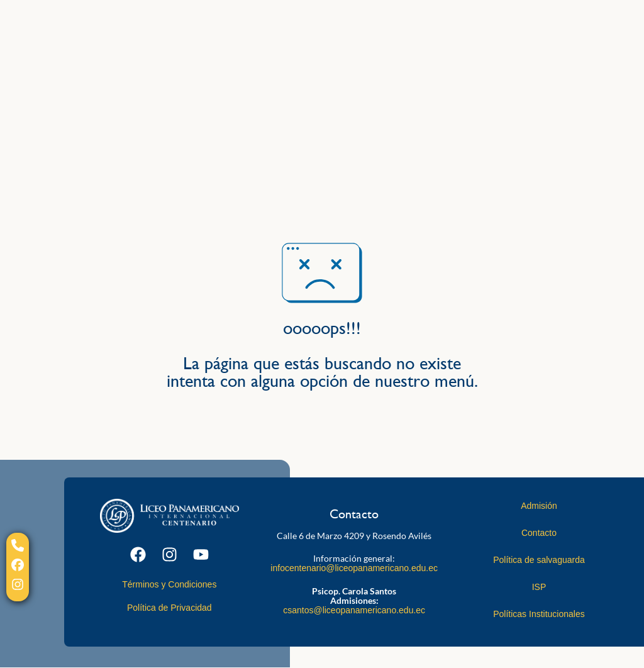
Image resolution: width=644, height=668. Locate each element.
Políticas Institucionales (539, 614)
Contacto (539, 533)
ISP (539, 587)
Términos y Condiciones (169, 584)
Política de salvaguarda (539, 560)
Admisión (539, 506)
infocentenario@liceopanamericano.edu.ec (354, 568)
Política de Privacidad (169, 608)
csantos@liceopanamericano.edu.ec (354, 610)
